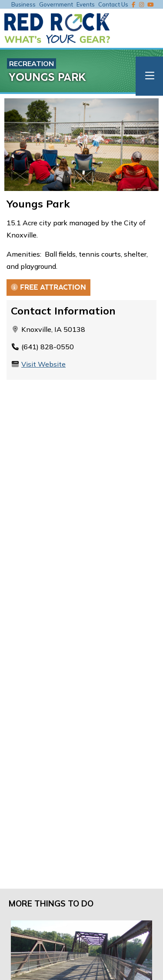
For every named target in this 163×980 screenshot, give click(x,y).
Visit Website (43, 364)
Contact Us (113, 4)
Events (86, 4)
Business (23, 4)
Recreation (32, 64)
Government (56, 4)
